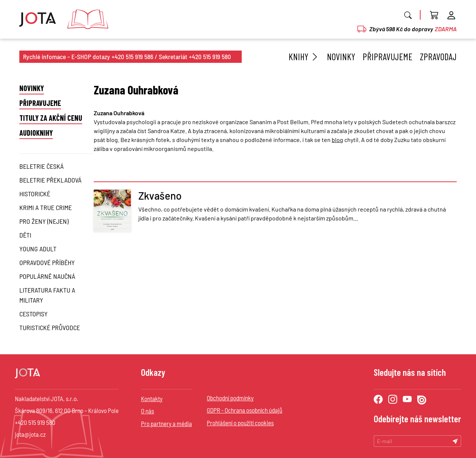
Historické (35, 194)
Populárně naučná (47, 276)
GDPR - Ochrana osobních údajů (245, 410)
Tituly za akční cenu (51, 118)
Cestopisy (33, 314)
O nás (147, 411)
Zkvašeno (160, 196)
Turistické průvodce (50, 328)
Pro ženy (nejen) (44, 221)
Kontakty (152, 399)
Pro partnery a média (166, 423)
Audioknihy (36, 133)
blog (337, 140)
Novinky (341, 57)
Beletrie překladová (50, 180)
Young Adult (38, 249)
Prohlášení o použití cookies (240, 423)
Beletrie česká (41, 166)
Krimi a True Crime (46, 207)
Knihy (304, 57)
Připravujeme (387, 57)
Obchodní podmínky (230, 398)
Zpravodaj (438, 57)
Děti (25, 235)
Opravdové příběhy (47, 262)
